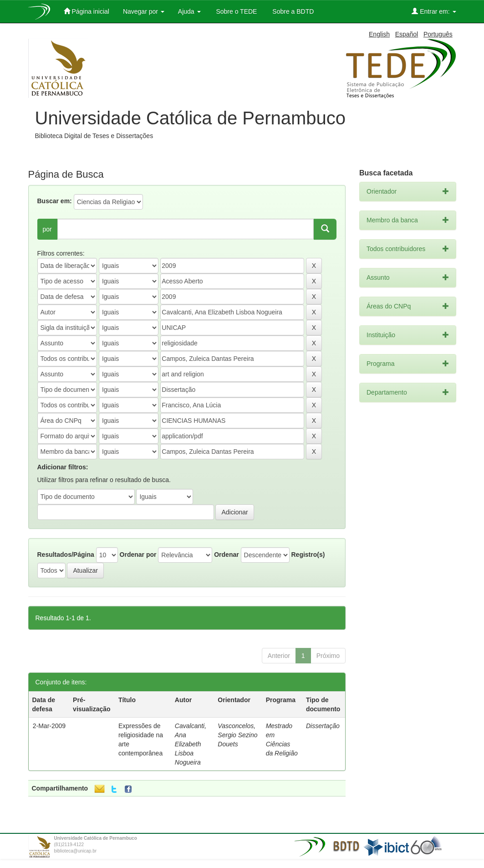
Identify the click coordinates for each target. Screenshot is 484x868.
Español (407, 34)
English (379, 34)
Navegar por (144, 11)
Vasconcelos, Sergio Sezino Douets (237, 735)
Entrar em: (434, 11)
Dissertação (323, 726)
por (47, 229)
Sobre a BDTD (292, 11)
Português (438, 34)
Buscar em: (55, 201)
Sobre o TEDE (236, 11)
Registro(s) (308, 555)
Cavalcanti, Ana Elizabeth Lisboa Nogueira (191, 744)
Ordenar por (138, 555)
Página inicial (87, 11)
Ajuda (189, 11)
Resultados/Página (66, 555)
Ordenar (226, 555)
